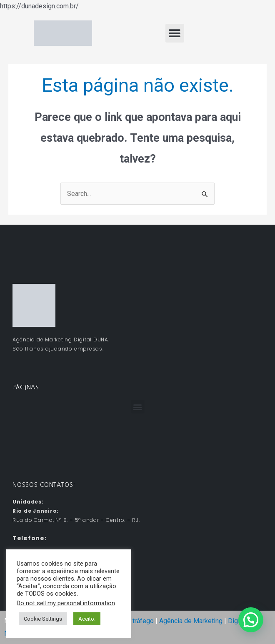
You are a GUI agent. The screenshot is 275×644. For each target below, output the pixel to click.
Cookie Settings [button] (43, 619)
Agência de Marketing (191, 621)
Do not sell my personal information (66, 603)
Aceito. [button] (87, 619)
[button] (175, 33)
